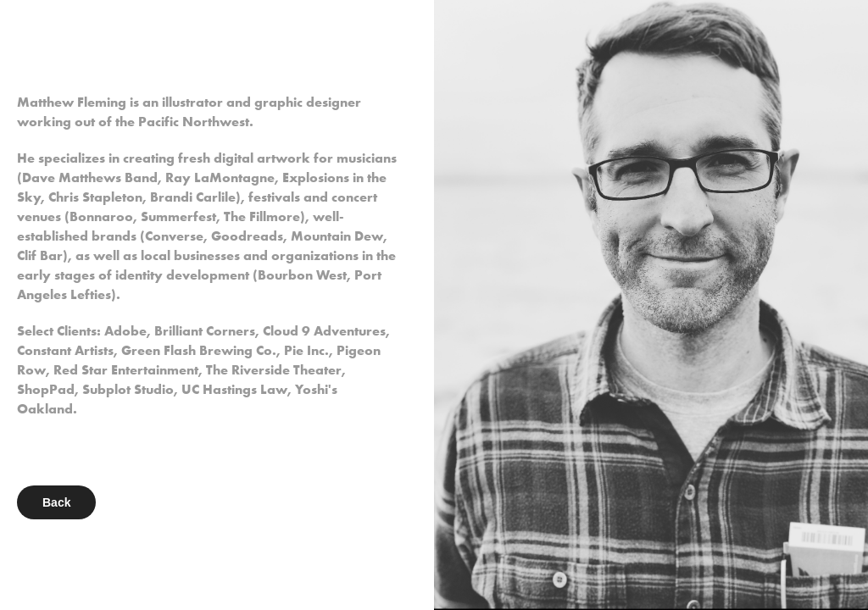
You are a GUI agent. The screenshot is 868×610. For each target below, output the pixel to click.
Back (56, 502)
